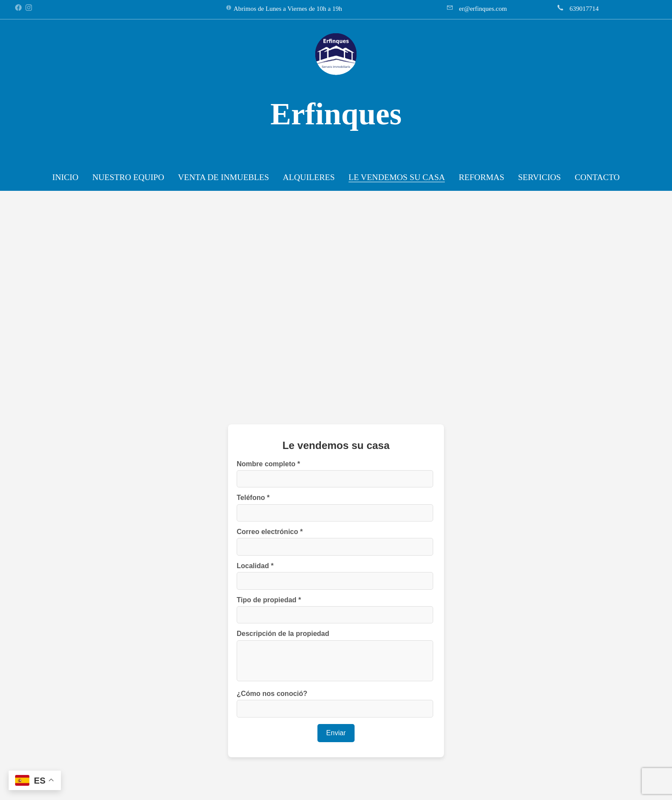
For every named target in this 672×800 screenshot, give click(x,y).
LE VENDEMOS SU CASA (397, 177)
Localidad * (255, 566)
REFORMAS (481, 177)
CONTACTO (597, 177)
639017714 (584, 9)
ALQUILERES (309, 177)
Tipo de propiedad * (269, 600)
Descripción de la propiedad (283, 634)
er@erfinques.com (483, 9)
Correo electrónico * (270, 532)
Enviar (336, 733)
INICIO (65, 177)
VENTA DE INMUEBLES (223, 177)
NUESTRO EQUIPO (128, 177)
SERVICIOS (539, 177)
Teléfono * (253, 498)
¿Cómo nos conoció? (272, 694)
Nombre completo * (268, 464)
